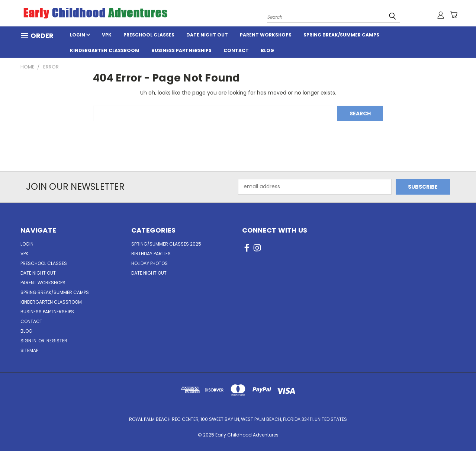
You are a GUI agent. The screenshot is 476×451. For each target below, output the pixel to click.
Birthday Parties (151, 254)
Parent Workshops (266, 35)
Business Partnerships (181, 50)
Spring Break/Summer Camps (341, 35)
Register (57, 341)
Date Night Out (207, 35)
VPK (107, 35)
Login (80, 35)
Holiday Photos (149, 263)
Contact (236, 50)
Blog (267, 50)
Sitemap (29, 350)
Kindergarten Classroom (105, 50)
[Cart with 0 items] (454, 15)
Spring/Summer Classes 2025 (166, 244)
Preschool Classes (149, 35)
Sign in (29, 341)
